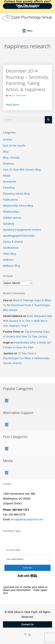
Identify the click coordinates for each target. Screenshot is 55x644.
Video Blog (9, 254)
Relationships (11, 212)
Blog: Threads (11, 158)
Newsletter (10, 182)
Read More (12, 105)
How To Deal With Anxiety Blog (22, 170)
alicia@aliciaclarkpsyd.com (27, 519)
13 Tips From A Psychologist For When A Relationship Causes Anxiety (26, 358)
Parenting (9, 188)
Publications (10, 200)
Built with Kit (27, 576)
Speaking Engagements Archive (22, 230)
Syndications (11, 248)
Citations (8, 164)
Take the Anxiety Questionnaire (27, 6)
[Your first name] (27, 550)
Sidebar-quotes (12, 218)
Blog (6, 152)
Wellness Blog (11, 266)
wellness (8, 260)
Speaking (8, 224)
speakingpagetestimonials (19, 236)
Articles (8, 140)
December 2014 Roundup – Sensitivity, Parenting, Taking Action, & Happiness (27, 80)
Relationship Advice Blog (18, 206)
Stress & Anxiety (13, 242)
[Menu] (27, 31)
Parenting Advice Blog (16, 194)
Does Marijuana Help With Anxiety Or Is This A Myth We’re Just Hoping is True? (27, 321)
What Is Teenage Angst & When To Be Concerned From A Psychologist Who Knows (27, 305)
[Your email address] (27, 559)
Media (7, 176)
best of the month (14, 146)
